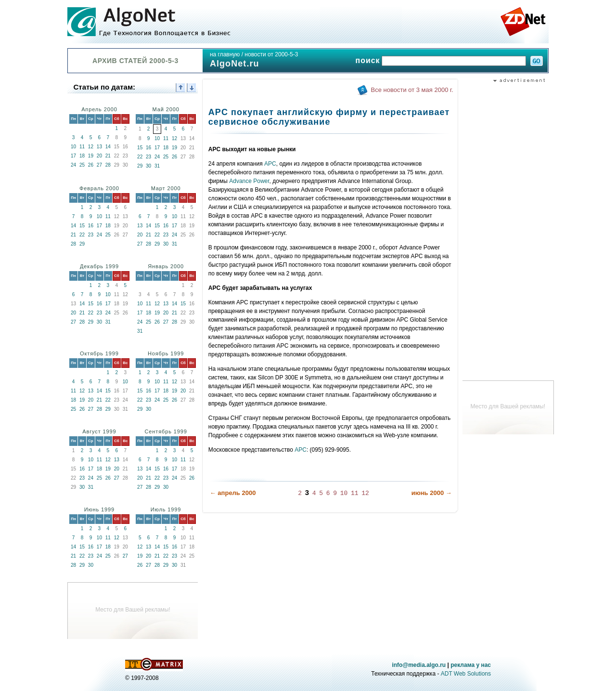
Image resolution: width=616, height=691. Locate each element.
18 (82, 156)
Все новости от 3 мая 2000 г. (412, 90)
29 (140, 166)
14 (108, 147)
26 (91, 165)
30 (148, 166)
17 (73, 156)
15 (140, 148)
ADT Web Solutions (466, 674)
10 (73, 147)
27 (99, 165)
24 (73, 165)
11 (82, 147)
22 (140, 157)
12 (91, 147)
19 (91, 156)
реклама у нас (471, 665)
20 (99, 156)
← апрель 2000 (233, 493)
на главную (225, 54)
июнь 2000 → (432, 493)
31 (157, 166)
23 (148, 157)
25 (82, 165)
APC (270, 164)
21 (108, 156)
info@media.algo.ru (419, 665)
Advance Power (249, 181)
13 (99, 147)
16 (148, 148)
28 (108, 165)
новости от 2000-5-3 (271, 54)
